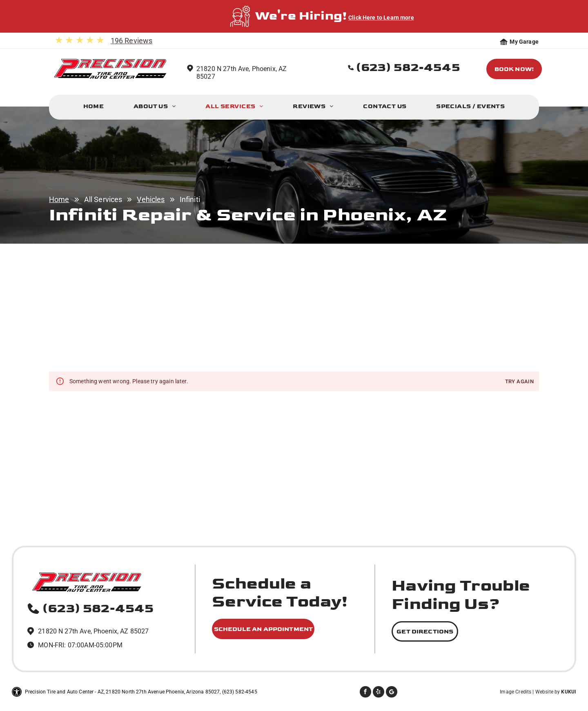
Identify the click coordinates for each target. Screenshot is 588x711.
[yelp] (379, 693)
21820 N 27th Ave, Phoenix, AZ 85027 (93, 631)
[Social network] (392, 693)
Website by (548, 692)
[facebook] (365, 693)
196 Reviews (132, 41)
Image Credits (516, 692)
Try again (519, 382)
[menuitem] (94, 108)
